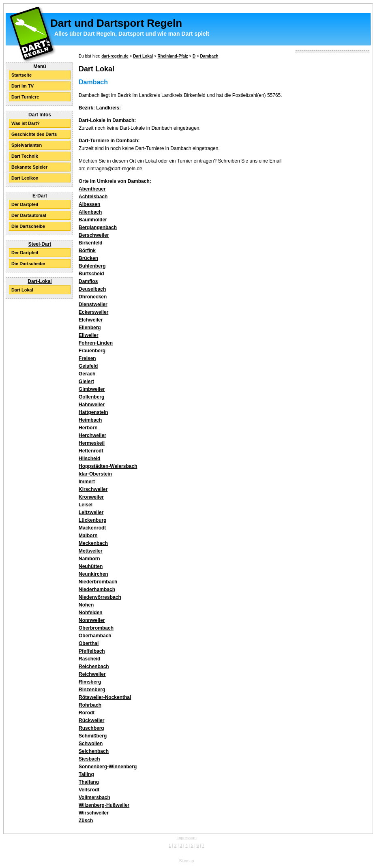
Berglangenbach (98, 227)
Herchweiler (92, 435)
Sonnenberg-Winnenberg (108, 767)
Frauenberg (92, 351)
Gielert (86, 381)
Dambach (209, 56)
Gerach (87, 374)
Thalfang (89, 782)
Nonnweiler (92, 620)
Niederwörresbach (100, 597)
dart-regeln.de (115, 56)
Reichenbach (94, 667)
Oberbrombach (96, 628)
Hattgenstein (93, 412)
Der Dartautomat (29, 215)
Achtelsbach (93, 197)
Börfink (87, 251)
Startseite (21, 75)
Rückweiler (91, 720)
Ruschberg (91, 728)
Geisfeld (88, 366)
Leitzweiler (91, 512)
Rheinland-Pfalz (173, 56)
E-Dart (40, 196)
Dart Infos (40, 115)
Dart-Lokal (40, 281)
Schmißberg (93, 736)
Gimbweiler (92, 389)
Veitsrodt (89, 790)
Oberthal (89, 643)
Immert (87, 482)
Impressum (186, 838)
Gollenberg (91, 397)
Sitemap (187, 861)
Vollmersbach (94, 797)
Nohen (86, 605)
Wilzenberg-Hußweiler (104, 805)
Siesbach (89, 759)
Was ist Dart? (26, 123)
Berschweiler (94, 235)
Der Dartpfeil (25, 204)
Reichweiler (92, 674)
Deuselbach (92, 289)
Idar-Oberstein (95, 474)
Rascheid (89, 659)
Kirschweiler (93, 489)
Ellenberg (90, 328)
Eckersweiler (93, 312)
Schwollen (91, 744)
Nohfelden (91, 613)
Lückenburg (93, 520)
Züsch (86, 821)
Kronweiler (91, 497)
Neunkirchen (93, 574)
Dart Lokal (22, 290)
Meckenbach (93, 543)
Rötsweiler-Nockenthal (105, 697)
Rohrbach (90, 705)
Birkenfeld (91, 243)
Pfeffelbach (92, 651)
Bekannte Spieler (29, 167)
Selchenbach (94, 751)
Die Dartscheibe (28, 226)
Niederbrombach (98, 582)
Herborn (88, 428)
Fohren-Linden (96, 343)
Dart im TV (23, 86)
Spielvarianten (27, 145)
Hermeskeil (92, 443)
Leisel (86, 505)
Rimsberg (90, 682)
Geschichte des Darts (34, 134)
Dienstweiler (93, 304)
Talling (86, 774)
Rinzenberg (92, 690)
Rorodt (87, 713)
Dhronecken (93, 297)
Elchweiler (91, 320)
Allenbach (90, 212)
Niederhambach (97, 589)
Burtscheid (91, 274)
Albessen (89, 204)
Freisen (87, 358)
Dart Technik (25, 156)
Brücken (88, 258)
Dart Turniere (25, 97)
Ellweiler (89, 335)
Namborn (89, 559)
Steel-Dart (40, 244)
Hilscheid (89, 459)
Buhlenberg (92, 266)
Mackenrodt (92, 528)
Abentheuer (92, 189)
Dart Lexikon (25, 178)
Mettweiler (91, 551)
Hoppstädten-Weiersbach (108, 466)
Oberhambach (95, 636)
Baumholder (93, 220)
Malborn (88, 536)
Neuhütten (91, 566)
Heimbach (90, 420)
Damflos (88, 281)
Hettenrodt (91, 451)
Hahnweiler (92, 405)
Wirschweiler (94, 813)
